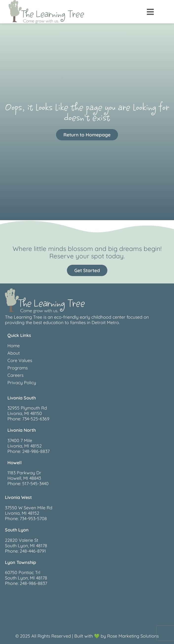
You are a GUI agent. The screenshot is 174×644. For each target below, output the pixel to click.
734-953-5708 (33, 519)
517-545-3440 (35, 484)
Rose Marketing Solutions (133, 636)
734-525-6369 (36, 419)
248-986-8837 (36, 451)
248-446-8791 (33, 551)
